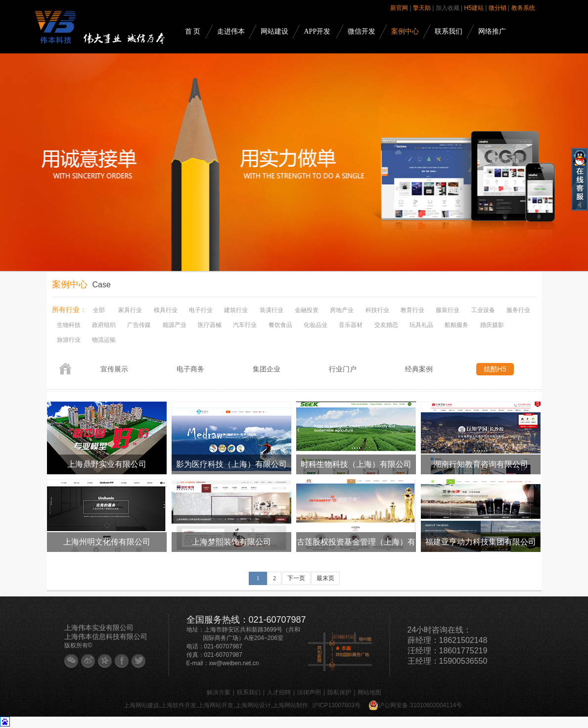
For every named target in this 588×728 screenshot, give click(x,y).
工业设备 (483, 310)
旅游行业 (69, 340)
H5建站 (474, 8)
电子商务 (190, 369)
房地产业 (342, 310)
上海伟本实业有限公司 (99, 628)
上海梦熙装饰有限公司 (231, 542)
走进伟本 (231, 31)
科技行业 (377, 310)
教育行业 (412, 310)
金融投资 (307, 310)
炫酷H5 (495, 369)
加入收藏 (448, 8)
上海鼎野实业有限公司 (107, 464)
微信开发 (362, 31)
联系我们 (449, 31)
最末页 (325, 578)
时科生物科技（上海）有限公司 (356, 464)
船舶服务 (456, 325)
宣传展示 (114, 369)
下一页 (296, 578)
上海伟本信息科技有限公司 (106, 637)
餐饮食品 (280, 325)
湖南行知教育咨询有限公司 (481, 464)
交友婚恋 (386, 325)
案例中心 (405, 31)
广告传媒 (139, 325)
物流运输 (104, 340)
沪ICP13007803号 (336, 705)
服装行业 (448, 310)
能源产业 (175, 325)
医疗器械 (210, 325)
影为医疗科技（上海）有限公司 (231, 464)
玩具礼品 (421, 325)
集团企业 (267, 369)
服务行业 (518, 310)
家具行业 (130, 310)
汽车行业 (245, 325)
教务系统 (523, 8)
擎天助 (422, 8)
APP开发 (317, 31)
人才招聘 (279, 692)
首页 (65, 368)
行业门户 (343, 369)
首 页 (193, 31)
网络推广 (492, 31)
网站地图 (369, 692)
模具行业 (166, 310)
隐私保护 (339, 692)
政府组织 (104, 325)
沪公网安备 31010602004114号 (415, 705)
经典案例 (419, 369)
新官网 (399, 8)
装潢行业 (271, 310)
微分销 (498, 8)
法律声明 (309, 692)
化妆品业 (316, 325)
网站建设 (274, 31)
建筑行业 (236, 310)
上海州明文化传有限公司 (107, 542)
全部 (99, 310)
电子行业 (201, 310)
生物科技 (69, 325)
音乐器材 (351, 325)
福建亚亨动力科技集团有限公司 (481, 542)
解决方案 (219, 692)
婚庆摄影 (492, 325)
